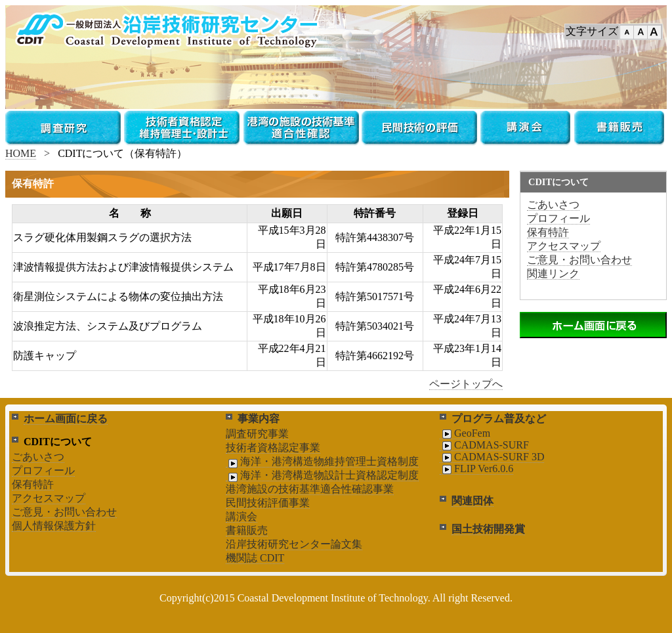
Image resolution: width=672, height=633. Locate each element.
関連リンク (553, 273)
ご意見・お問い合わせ (579, 260)
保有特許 (548, 232)
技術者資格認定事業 (273, 447)
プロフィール (558, 218)
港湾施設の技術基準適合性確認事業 (310, 489)
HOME (21, 153)
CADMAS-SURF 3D (492, 457)
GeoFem (465, 433)
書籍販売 (247, 530)
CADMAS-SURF (484, 445)
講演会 (241, 516)
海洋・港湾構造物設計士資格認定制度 (322, 475)
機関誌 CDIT (255, 558)
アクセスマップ (564, 246)
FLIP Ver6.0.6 (476, 469)
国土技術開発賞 (488, 529)
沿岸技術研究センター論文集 (294, 544)
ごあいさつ (553, 205)
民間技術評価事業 (268, 503)
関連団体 (472, 501)
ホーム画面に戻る (66, 419)
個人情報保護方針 (54, 526)
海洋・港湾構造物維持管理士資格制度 (322, 462)
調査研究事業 (257, 434)
